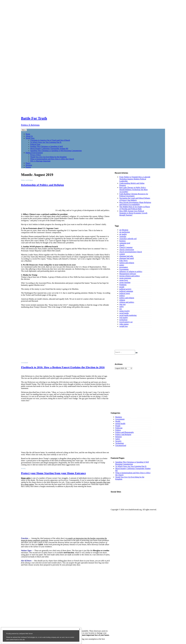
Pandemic (123, 285)
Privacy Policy (36, 155)
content (122, 254)
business (122, 241)
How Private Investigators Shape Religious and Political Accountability (135, 203)
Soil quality (124, 318)
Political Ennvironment (34, 153)
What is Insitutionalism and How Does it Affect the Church (52, 159)
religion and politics (127, 302)
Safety (118, 439)
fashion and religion (127, 263)
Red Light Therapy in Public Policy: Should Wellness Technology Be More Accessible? (133, 190)
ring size (122, 304)
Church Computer (126, 247)
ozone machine (125, 282)
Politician (119, 428)
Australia (123, 236)
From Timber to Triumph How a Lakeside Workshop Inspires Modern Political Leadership (135, 179)
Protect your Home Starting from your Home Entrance (53, 473)
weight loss (123, 326)
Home (28, 134)
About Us (29, 136)
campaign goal (125, 243)
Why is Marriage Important (40, 161)
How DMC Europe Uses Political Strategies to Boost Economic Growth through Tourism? (133, 213)
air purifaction (125, 232)
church (122, 245)
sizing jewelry (124, 311)
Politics (118, 430)
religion (122, 300)
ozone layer (124, 280)
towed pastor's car (126, 322)
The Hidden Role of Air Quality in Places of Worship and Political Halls (135, 208)
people (122, 287)
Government (124, 269)
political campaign (126, 291)
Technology (120, 443)
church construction (127, 250)
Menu (24, 130)
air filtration (124, 230)
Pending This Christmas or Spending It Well (47, 146)
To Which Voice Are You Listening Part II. (46, 142)
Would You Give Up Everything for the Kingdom (48, 157)
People (118, 426)
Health (118, 421)
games (122, 265)
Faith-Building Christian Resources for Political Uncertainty (134, 195)
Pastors (28, 167)
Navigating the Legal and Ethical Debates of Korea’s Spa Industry (135, 199)
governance (124, 267)
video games (124, 324)
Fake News (123, 261)
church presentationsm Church (131, 252)
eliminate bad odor (126, 256)
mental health (120, 424)
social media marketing (128, 315)
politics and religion (127, 298)
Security (118, 441)
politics (122, 296)
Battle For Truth (34, 118)
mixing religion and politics (130, 276)
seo (121, 309)
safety (122, 307)
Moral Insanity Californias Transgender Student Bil (49, 149)
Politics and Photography (125, 432)
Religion (29, 165)
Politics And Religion (123, 434)
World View (30, 138)
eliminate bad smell (127, 258)
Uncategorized (121, 445)
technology (123, 320)
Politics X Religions (30, 125)
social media (124, 313)
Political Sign (35, 144)
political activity (125, 289)
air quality (123, 234)
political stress (125, 293)
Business (119, 417)
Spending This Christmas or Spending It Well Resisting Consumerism (56, 151)
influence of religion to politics (131, 271)
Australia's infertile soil (128, 239)
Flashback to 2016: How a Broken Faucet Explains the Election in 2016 (63, 367)
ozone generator (125, 278)
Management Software (128, 274)
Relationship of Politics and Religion (42, 185)
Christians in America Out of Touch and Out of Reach (50, 140)
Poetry (28, 163)
